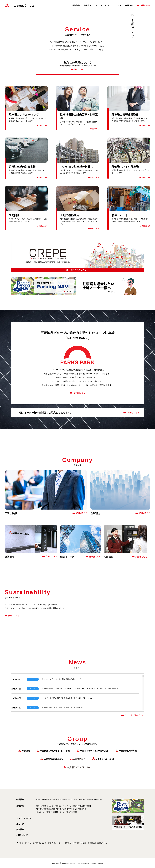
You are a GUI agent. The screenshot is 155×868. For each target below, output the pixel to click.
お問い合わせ (146, 5)
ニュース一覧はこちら (134, 715)
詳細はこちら (133, 413)
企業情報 (76, 5)
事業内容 (87, 5)
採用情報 (129, 5)
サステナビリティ (102, 5)
